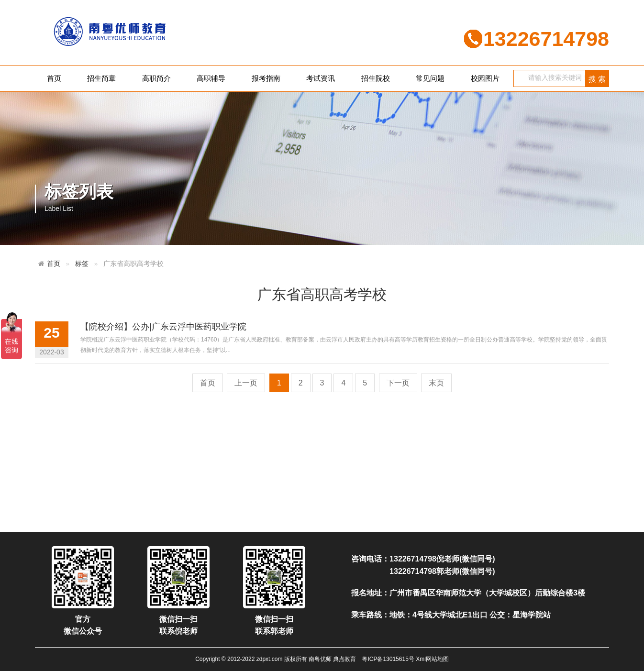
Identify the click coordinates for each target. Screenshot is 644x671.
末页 (436, 383)
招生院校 (376, 78)
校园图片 (485, 78)
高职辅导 (211, 78)
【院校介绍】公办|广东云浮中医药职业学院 (163, 327)
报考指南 (266, 78)
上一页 (246, 383)
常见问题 (430, 78)
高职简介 (156, 78)
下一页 (398, 383)
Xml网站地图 (432, 659)
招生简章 (101, 78)
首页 (54, 78)
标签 (82, 264)
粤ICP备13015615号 (388, 659)
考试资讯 (321, 78)
